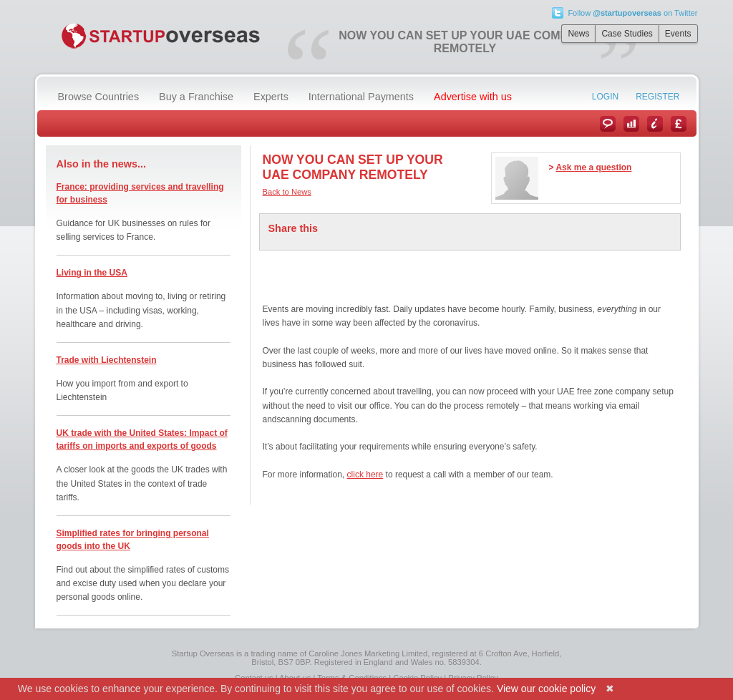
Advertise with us (473, 97)
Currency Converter (679, 124)
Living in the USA (92, 273)
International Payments (361, 97)
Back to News (287, 192)
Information (655, 124)
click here (365, 475)
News (578, 34)
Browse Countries (99, 97)
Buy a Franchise (196, 97)
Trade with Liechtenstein (107, 360)
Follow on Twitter (632, 13)
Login (605, 97)
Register (657, 97)
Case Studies (627, 34)
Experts (271, 97)
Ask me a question (593, 167)
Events (678, 34)
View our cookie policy (546, 689)
